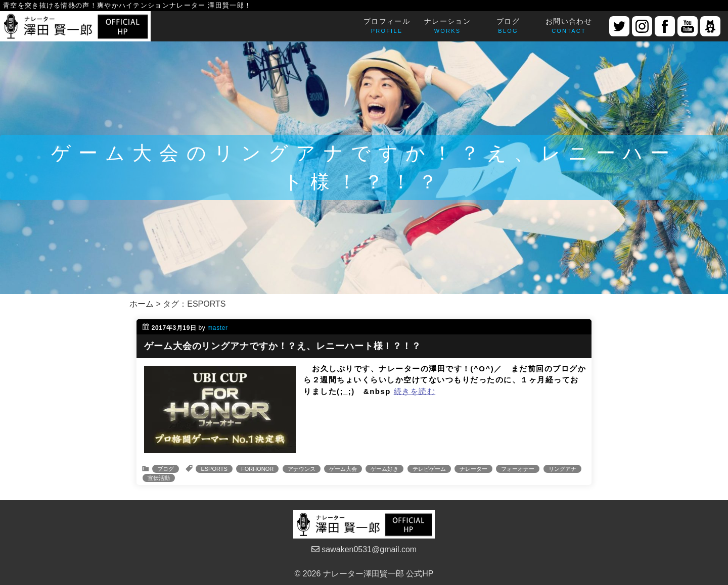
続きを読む (415, 391)
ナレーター (473, 469)
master (217, 328)
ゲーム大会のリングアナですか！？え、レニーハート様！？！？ (283, 346)
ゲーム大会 (343, 469)
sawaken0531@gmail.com (364, 549)
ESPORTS (214, 469)
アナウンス (302, 469)
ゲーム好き (384, 469)
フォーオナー (518, 469)
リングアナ (562, 469)
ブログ (166, 469)
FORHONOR (257, 469)
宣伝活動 (159, 478)
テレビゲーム (429, 469)
